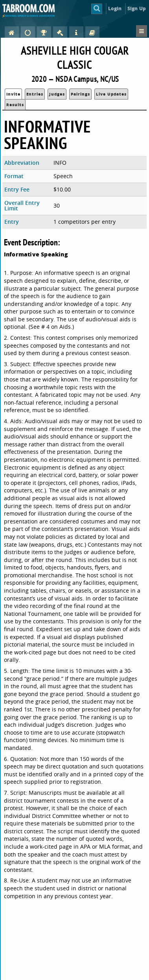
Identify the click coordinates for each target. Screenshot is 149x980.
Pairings (80, 94)
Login (115, 8)
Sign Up (137, 8)
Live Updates (111, 94)
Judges (57, 94)
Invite (13, 94)
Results (15, 105)
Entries (35, 94)
